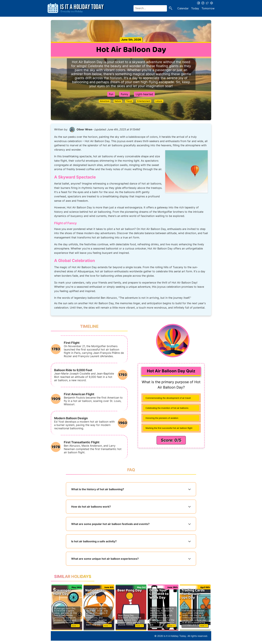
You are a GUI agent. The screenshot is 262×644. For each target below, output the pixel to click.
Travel (129, 101)
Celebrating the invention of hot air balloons (167, 408)
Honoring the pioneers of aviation (162, 418)
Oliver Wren (84, 129)
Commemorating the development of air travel (168, 398)
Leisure (159, 101)
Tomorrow (208, 8)
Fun (111, 94)
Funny (124, 94)
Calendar (183, 8)
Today (195, 8)
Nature (118, 101)
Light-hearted (144, 94)
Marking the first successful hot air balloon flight (169, 428)
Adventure (105, 101)
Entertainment (144, 101)
